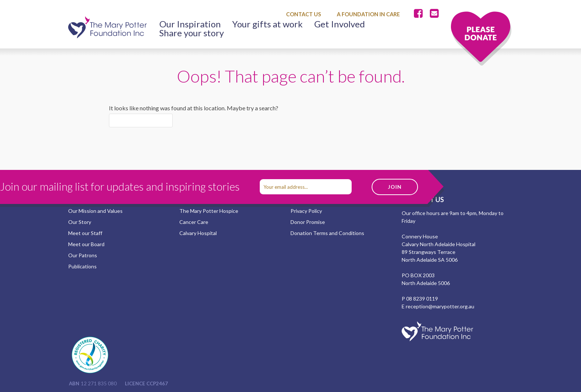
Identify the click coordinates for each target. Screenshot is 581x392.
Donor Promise (308, 222)
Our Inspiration (190, 24)
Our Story (80, 222)
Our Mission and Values (95, 211)
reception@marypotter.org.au (440, 306)
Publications (82, 266)
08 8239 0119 (422, 299)
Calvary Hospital (198, 233)
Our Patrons (83, 255)
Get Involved (340, 24)
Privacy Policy (306, 211)
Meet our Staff (85, 233)
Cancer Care (194, 222)
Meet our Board (86, 244)
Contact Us (303, 14)
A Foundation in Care (368, 14)
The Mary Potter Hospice (209, 211)
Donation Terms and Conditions (327, 233)
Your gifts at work (268, 24)
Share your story (192, 33)
